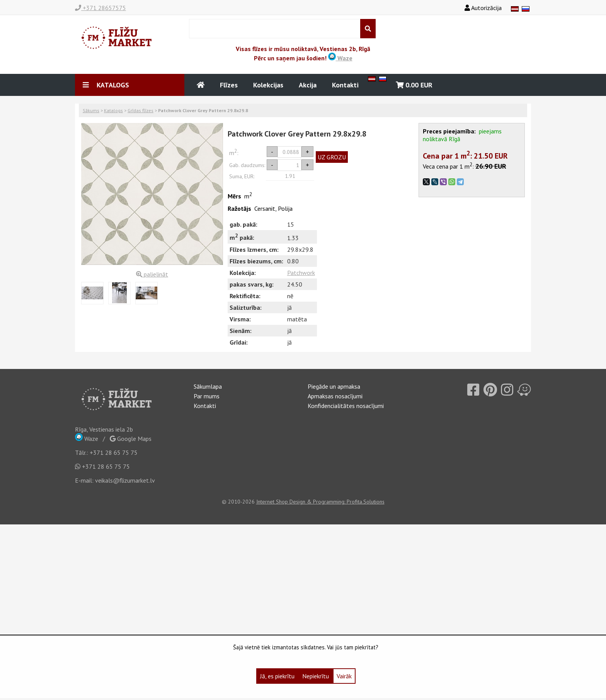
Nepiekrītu (316, 676)
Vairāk (344, 676)
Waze (340, 58)
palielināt (152, 274)
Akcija (308, 85)
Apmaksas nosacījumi (335, 396)
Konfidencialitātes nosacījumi (346, 406)
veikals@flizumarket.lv (125, 480)
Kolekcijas (268, 85)
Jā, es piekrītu (277, 676)
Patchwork (301, 273)
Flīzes (229, 85)
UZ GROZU (332, 157)
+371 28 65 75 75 (114, 452)
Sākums (91, 110)
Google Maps (131, 439)
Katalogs (113, 110)
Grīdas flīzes (140, 110)
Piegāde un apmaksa (334, 386)
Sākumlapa (208, 386)
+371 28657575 (100, 8)
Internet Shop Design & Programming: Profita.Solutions (320, 502)
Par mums (207, 396)
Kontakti (345, 85)
